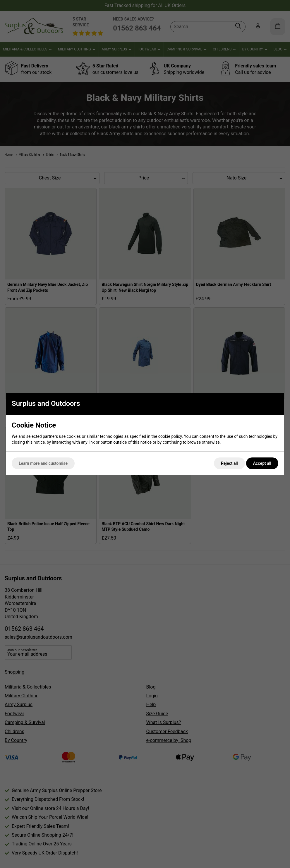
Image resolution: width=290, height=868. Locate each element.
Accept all (262, 463)
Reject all (229, 463)
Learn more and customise (43, 463)
